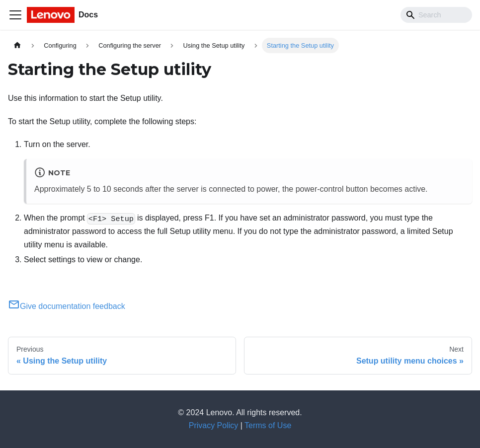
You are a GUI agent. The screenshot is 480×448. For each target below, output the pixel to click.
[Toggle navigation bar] (15, 15)
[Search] (436, 15)
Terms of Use (268, 425)
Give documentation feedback (67, 306)
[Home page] (17, 45)
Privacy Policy (214, 425)
